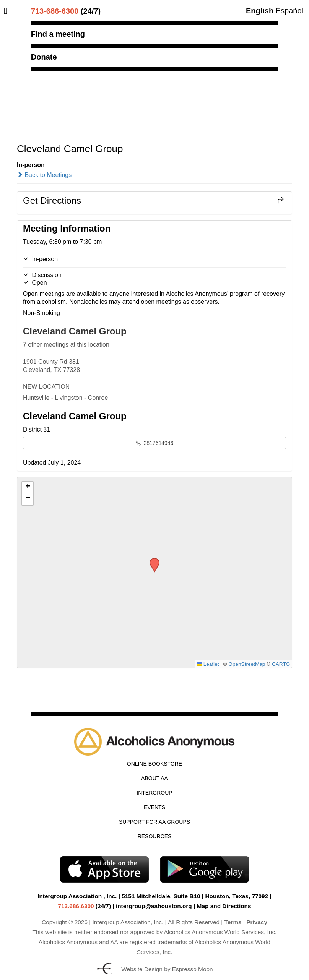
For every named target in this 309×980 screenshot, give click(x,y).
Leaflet (208, 664)
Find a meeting (58, 34)
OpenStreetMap (247, 664)
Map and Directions (224, 906)
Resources (155, 836)
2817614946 (155, 443)
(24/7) (66, 11)
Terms (233, 922)
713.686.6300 (76, 906)
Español (289, 11)
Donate (44, 57)
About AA (154, 778)
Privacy (257, 922)
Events (154, 807)
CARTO (281, 664)
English (260, 11)
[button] (152, 560)
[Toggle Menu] (7, 11)
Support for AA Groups (154, 822)
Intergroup (154, 793)
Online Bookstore (154, 764)
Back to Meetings (44, 175)
